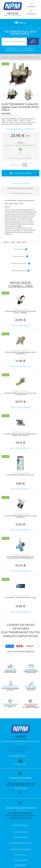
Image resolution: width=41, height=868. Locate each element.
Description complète (20, 183)
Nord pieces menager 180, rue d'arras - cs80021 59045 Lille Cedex (20, 749)
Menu (20, 23)
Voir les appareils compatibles (20, 129)
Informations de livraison (20, 193)
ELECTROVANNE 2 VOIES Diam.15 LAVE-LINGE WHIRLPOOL (21, 516)
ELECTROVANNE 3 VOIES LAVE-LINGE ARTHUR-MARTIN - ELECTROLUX (20, 435)
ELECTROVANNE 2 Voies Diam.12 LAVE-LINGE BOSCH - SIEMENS (21, 312)
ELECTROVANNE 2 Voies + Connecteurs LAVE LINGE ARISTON (20, 394)
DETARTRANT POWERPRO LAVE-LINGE (21, 475)
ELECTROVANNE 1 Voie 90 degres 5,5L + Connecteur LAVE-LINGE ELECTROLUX (20, 557)
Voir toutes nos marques (20, 652)
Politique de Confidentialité (21, 849)
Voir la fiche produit (20, 326)
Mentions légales (20, 837)
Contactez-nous (21, 855)
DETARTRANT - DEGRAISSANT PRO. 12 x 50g (20, 598)
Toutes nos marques (21, 832)
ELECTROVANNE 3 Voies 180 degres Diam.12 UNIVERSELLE (20, 353)
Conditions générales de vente (20, 843)
